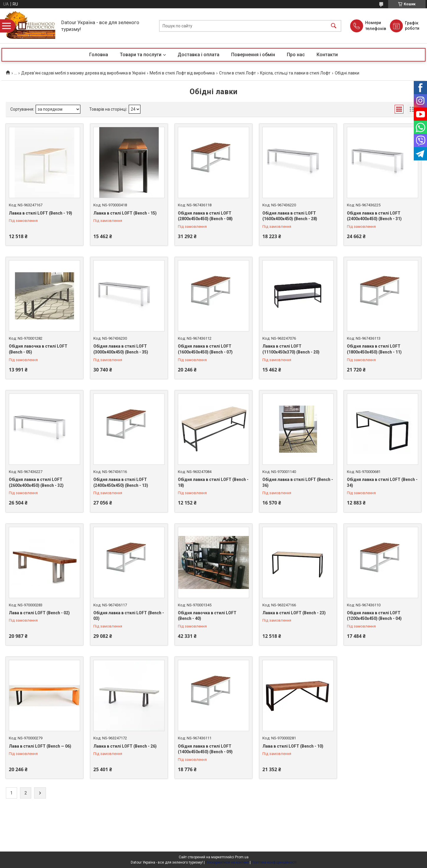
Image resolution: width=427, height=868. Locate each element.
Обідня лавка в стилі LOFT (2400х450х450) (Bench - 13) (121, 482)
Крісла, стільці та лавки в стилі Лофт (295, 73)
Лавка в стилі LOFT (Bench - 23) (294, 613)
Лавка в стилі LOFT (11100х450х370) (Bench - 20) (291, 349)
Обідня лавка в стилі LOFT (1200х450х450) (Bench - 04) (374, 616)
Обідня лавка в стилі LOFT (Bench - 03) (129, 616)
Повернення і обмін (253, 55)
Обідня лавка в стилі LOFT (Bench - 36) (298, 482)
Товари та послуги (141, 55)
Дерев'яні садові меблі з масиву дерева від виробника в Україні (83, 73)
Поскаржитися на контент (227, 862)
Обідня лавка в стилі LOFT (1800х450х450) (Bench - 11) (374, 349)
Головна (99, 55)
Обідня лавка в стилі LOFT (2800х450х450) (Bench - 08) (205, 216)
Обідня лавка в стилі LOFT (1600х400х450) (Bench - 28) (290, 216)
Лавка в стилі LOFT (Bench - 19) (40, 213)
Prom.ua (242, 857)
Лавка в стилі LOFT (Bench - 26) (125, 746)
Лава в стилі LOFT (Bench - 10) (293, 746)
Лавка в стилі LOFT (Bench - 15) (125, 213)
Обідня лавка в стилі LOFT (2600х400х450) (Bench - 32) (36, 482)
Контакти (327, 55)
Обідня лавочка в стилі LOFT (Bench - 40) (207, 616)
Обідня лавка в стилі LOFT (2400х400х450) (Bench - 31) (374, 216)
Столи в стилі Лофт (238, 73)
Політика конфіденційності (274, 862)
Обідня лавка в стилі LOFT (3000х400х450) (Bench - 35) (121, 349)
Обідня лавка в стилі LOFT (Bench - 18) (213, 482)
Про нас (296, 55)
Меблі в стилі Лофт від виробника (182, 73)
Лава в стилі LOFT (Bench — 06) (40, 746)
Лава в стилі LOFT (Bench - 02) (39, 613)
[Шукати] (334, 26)
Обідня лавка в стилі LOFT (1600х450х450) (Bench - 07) (205, 349)
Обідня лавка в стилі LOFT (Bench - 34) (382, 482)
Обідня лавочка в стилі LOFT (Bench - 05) (38, 349)
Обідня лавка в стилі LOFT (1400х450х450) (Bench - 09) (205, 749)
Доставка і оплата (198, 55)
